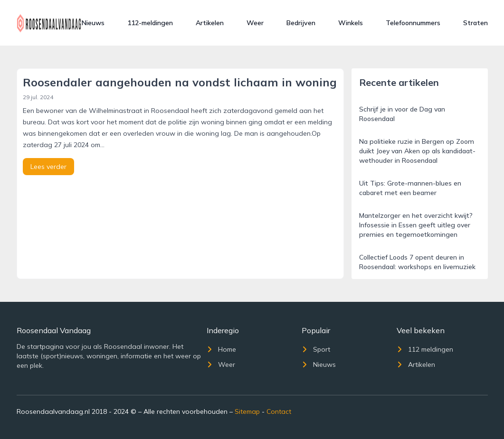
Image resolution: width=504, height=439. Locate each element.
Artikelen (210, 23)
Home (221, 349)
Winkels (351, 23)
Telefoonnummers (413, 23)
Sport (316, 349)
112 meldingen (425, 349)
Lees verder (48, 167)
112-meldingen (150, 23)
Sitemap (247, 411)
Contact (279, 411)
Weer (255, 23)
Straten (475, 23)
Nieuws (93, 23)
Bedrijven (301, 23)
